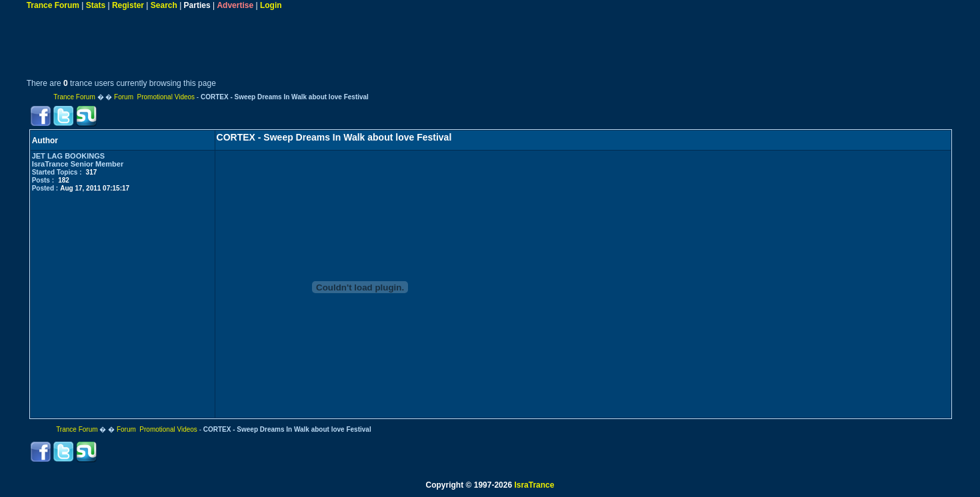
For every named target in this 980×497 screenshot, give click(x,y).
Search (164, 5)
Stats (96, 5)
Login (271, 5)
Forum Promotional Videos (154, 97)
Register (128, 5)
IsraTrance (534, 485)
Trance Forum (53, 5)
